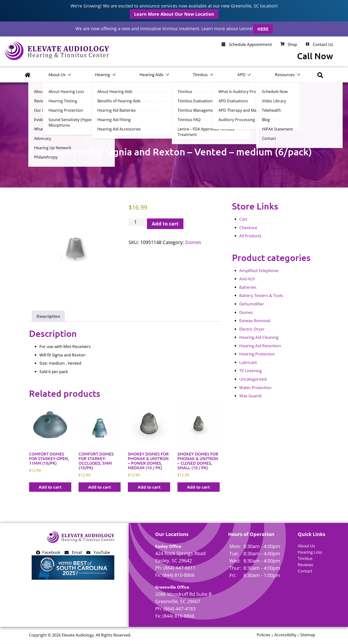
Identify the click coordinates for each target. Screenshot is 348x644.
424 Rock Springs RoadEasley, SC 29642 (180, 557)
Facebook (48, 552)
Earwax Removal (255, 321)
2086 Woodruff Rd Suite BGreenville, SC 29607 (183, 598)
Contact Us (319, 44)
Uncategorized (253, 379)
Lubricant (248, 362)
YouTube (98, 552)
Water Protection (255, 387)
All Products (250, 236)
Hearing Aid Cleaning (259, 337)
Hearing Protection (257, 354)
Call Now (315, 56)
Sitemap (308, 635)
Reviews (305, 565)
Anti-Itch (247, 279)
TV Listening (250, 371)
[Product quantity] (137, 222)
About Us (57, 75)
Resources (285, 75)
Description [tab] (48, 316)
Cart (243, 219)
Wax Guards (251, 396)
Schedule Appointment (247, 44)
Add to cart (165, 224)
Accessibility (285, 635)
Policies (264, 635)
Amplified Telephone (259, 271)
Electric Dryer (252, 329)
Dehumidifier (252, 304)
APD (241, 75)
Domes (193, 242)
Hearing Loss (310, 552)
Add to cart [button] (50, 487)
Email (73, 552)
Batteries (248, 287)
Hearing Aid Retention (260, 346)
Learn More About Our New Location (174, 14)
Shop (289, 44)
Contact (305, 571)
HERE (263, 29)
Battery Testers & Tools (261, 295)
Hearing (102, 75)
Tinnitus (200, 75)
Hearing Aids (151, 75)
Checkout (248, 228)
